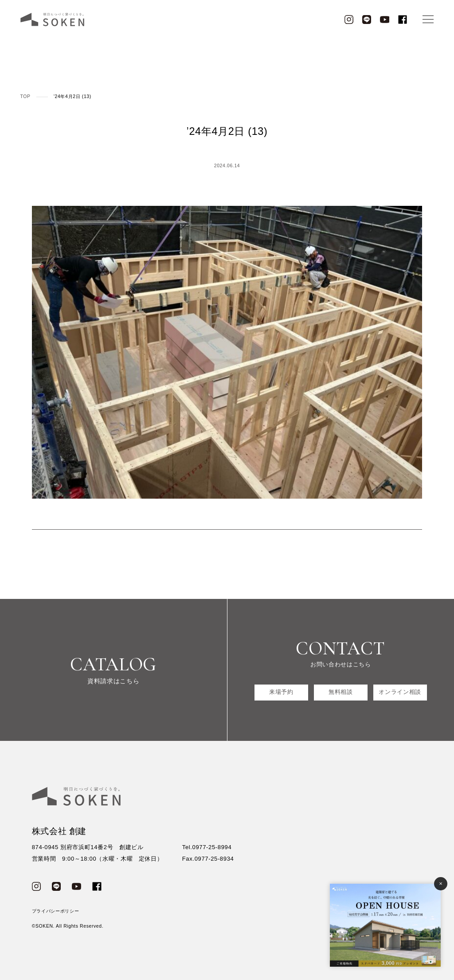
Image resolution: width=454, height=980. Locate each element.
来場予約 (281, 692)
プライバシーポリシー (56, 911)
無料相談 (341, 692)
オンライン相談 (400, 692)
